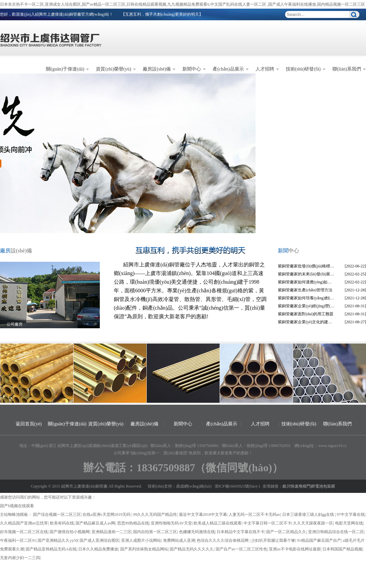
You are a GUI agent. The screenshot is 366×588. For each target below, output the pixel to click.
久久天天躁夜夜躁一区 (313, 523)
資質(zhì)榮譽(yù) (113, 69)
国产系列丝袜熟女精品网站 (144, 549)
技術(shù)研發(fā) (303, 69)
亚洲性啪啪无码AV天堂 (171, 523)
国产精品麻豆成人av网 (95, 523)
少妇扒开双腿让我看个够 (273, 540)
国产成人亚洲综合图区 (99, 540)
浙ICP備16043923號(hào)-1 (238, 486)
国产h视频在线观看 (17, 506)
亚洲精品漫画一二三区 (111, 532)
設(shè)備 (16, 251)
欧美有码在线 (62, 523)
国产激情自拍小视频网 (70, 532)
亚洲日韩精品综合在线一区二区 (336, 532)
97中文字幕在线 (351, 514)
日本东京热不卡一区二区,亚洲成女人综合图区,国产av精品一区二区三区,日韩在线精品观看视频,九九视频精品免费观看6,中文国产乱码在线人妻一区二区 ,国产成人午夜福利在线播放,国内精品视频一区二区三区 (183, 4)
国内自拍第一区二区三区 (155, 532)
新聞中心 (192, 69)
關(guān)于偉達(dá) (65, 69)
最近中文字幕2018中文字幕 (203, 514)
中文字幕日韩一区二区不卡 (268, 523)
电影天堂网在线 (349, 523)
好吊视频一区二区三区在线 (24, 532)
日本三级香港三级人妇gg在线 (309, 514)
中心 (288, 251)
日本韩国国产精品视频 (342, 549)
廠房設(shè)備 (157, 69)
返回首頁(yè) (29, 424)
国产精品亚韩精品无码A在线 (51, 549)
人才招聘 (265, 69)
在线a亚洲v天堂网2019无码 (107, 514)
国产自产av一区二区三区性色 (241, 549)
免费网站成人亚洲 (179, 540)
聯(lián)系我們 (347, 69)
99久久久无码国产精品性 (155, 514)
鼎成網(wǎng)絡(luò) (194, 486)
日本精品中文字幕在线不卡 (241, 532)
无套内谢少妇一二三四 (20, 558)
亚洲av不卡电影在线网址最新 (295, 549)
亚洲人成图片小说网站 (141, 540)
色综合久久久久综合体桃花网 (223, 540)
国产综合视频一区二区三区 (57, 514)
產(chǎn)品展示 (228, 69)
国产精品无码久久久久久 (192, 549)
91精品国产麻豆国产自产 (319, 540)
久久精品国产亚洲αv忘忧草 (24, 523)
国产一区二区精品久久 (286, 532)
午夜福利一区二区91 (18, 540)
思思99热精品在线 (133, 523)
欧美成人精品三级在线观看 (218, 523)
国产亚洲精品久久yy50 (58, 540)
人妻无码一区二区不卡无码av (254, 514)
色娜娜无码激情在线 (197, 532)
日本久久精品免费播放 (98, 549)
